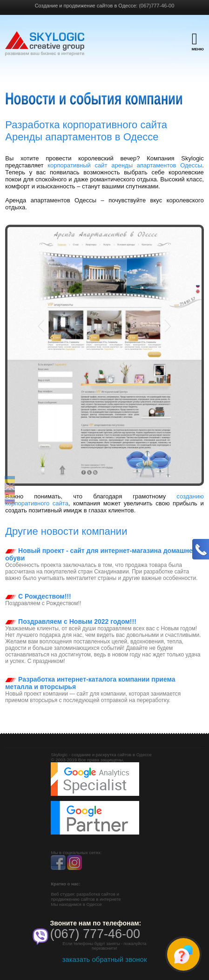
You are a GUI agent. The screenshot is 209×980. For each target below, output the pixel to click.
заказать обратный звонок (104, 959)
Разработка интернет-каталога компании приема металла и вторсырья (90, 683)
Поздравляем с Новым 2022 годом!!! (71, 621)
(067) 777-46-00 (95, 934)
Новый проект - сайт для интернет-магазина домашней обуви (101, 554)
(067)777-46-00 (156, 6)
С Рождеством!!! (38, 596)
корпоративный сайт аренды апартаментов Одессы (125, 165)
